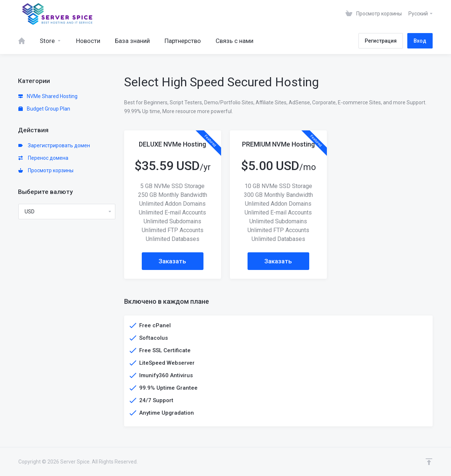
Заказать (172, 261)
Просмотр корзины (46, 170)
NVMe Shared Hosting (48, 96)
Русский (421, 14)
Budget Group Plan (44, 109)
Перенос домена (43, 158)
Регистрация (381, 41)
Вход (420, 41)
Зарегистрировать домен (54, 145)
